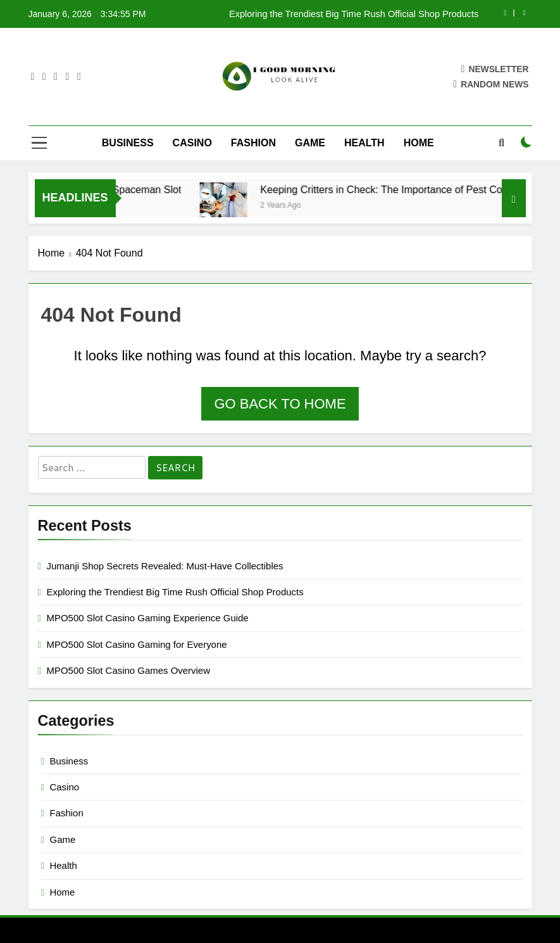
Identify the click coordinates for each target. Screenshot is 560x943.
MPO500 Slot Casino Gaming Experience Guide (148, 618)
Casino (192, 143)
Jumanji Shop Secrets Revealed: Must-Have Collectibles (165, 566)
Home (419, 143)
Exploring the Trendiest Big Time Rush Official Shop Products (354, 14)
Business (128, 143)
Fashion (253, 143)
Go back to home (280, 404)
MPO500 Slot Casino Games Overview (128, 670)
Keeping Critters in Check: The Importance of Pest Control (400, 189)
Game (310, 143)
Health (364, 143)
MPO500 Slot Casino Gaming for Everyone (137, 644)
